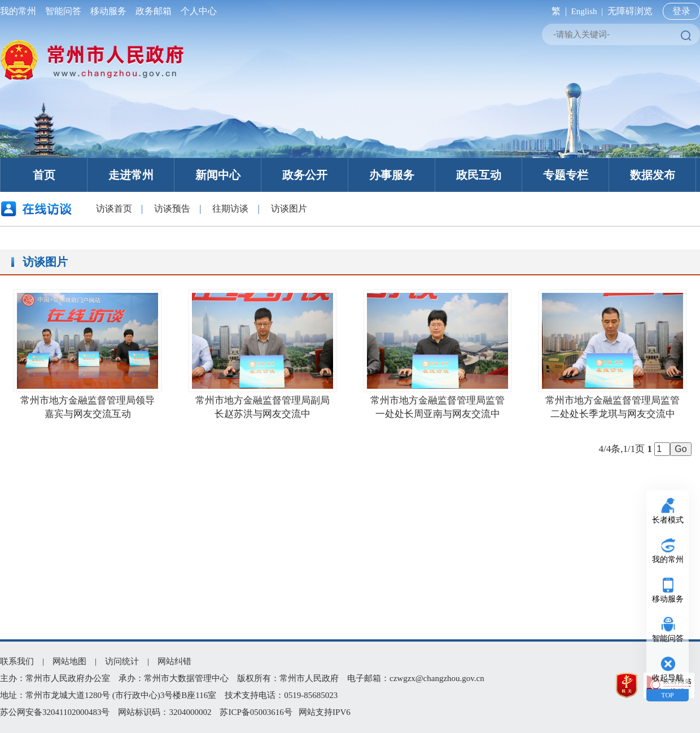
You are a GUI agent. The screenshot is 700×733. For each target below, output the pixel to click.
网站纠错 (174, 661)
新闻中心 (218, 175)
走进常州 (131, 175)
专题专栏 (566, 175)
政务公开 (305, 175)
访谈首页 (114, 209)
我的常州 (20, 11)
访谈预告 (172, 209)
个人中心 (196, 11)
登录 (681, 11)
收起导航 (668, 678)
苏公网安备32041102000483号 (55, 712)
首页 (44, 175)
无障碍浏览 (630, 11)
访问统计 (122, 661)
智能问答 (63, 11)
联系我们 (17, 661)
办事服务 (392, 175)
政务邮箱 (154, 11)
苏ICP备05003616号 (256, 712)
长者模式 (668, 520)
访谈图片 (289, 209)
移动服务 (108, 11)
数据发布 (653, 175)
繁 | (557, 11)
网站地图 (69, 661)
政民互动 (479, 175)
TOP (667, 695)
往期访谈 (230, 209)
